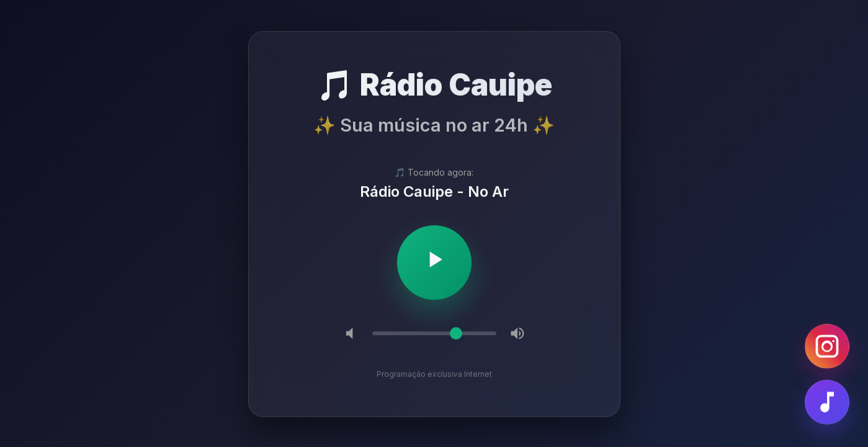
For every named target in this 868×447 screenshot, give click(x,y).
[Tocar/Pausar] (434, 263)
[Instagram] (827, 347)
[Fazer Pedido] (827, 403)
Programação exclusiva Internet (434, 375)
